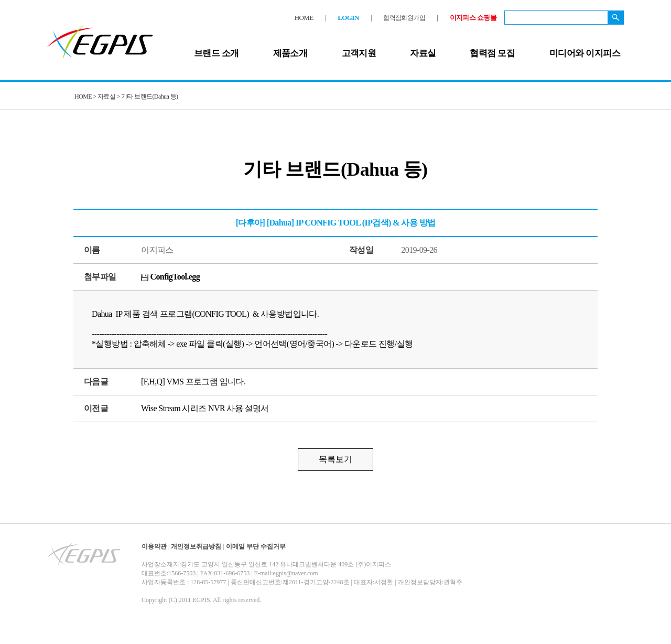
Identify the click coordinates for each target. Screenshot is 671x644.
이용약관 (154, 546)
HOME (304, 18)
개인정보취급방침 (196, 546)
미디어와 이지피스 (585, 53)
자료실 (423, 53)
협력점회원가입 (404, 18)
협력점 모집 (492, 53)
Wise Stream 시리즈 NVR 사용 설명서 (205, 408)
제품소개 (290, 53)
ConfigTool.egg (170, 277)
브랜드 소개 (217, 53)
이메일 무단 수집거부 (256, 546)
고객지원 (359, 53)
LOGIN (348, 18)
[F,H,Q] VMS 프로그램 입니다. (193, 382)
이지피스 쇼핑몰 (473, 18)
